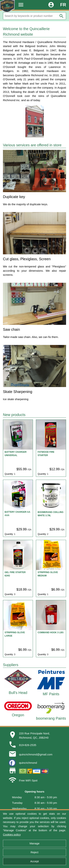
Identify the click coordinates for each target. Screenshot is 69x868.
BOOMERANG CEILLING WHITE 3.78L (50, 514)
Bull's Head (18, 693)
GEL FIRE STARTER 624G (15, 574)
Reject (34, 852)
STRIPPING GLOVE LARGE (15, 634)
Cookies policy (12, 835)
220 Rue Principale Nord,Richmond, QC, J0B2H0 (35, 735)
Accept (35, 861)
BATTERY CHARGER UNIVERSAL (16, 454)
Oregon (18, 715)
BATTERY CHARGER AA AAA (17, 514)
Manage (34, 843)
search (61, 16)
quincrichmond (28, 763)
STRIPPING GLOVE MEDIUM (48, 574)
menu (21, 5)
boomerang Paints (51, 718)
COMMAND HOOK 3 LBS (51, 632)
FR (63, 5)
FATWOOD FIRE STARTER (46, 454)
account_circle (51, 5)
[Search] (34, 16)
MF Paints (51, 694)
